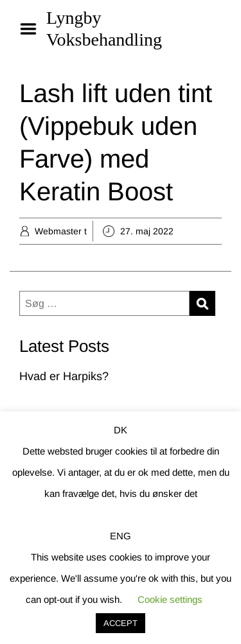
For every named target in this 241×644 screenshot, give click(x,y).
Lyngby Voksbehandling (104, 29)
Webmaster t (61, 231)
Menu (33, 29)
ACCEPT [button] (121, 623)
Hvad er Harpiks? (64, 376)
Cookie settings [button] (170, 599)
